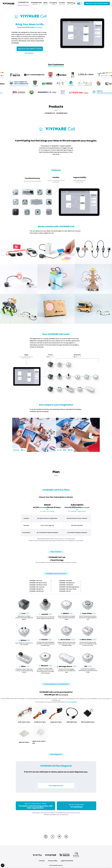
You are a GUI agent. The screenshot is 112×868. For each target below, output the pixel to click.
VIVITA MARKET (72, 702)
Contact (42, 861)
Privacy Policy (53, 861)
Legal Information (67, 861)
